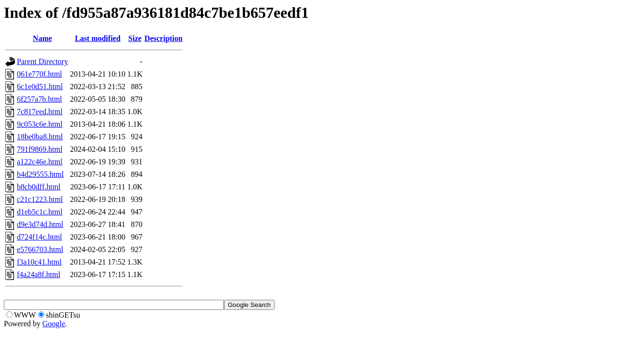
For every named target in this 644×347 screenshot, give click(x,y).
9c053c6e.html (40, 124)
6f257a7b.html (39, 99)
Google (54, 324)
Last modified (98, 38)
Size (135, 38)
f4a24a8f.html (39, 274)
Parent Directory (42, 61)
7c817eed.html (40, 112)
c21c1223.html (40, 199)
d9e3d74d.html (40, 224)
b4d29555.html (40, 174)
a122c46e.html (40, 162)
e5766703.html (40, 249)
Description (164, 38)
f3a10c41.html (39, 262)
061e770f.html (39, 74)
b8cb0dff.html (39, 187)
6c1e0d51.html (40, 87)
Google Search (249, 305)
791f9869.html (40, 149)
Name (42, 38)
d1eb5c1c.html (40, 212)
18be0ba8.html (40, 137)
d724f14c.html (39, 237)
